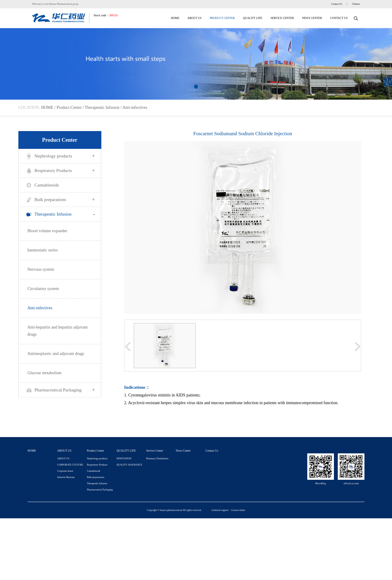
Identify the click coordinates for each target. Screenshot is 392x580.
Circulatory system (43, 289)
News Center (312, 18)
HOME (175, 18)
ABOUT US (195, 18)
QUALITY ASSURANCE (129, 465)
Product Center (222, 18)
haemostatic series (43, 250)
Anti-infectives (135, 107)
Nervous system (41, 269)
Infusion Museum (66, 477)
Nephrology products (60, 156)
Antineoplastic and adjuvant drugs (56, 354)
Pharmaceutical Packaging (60, 390)
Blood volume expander (48, 231)
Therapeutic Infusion (102, 107)
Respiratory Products (60, 171)
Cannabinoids (42, 185)
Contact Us (337, 4)
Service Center (282, 18)
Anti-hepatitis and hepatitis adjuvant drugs (58, 331)
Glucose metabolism (45, 373)
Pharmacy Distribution (157, 459)
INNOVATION (124, 459)
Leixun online (238, 510)
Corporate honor (65, 471)
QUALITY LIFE (253, 18)
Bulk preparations (60, 200)
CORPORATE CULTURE (70, 465)
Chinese (356, 4)
